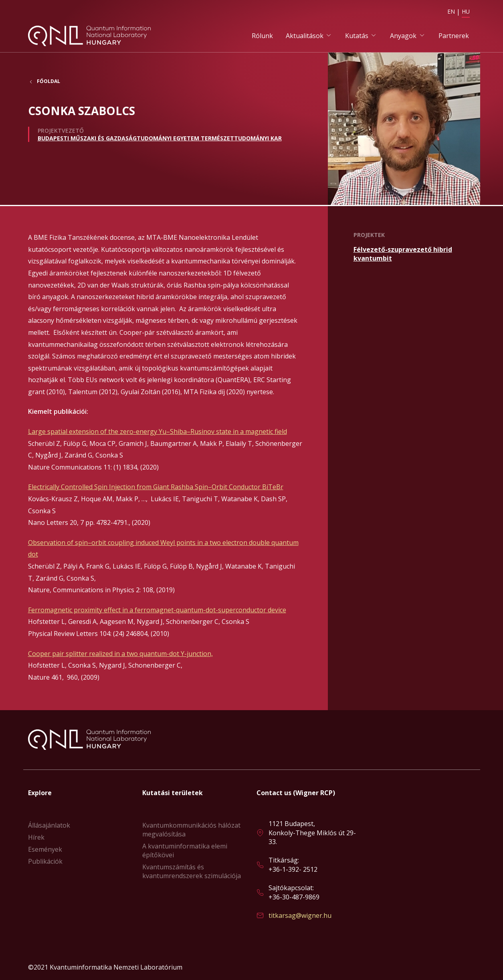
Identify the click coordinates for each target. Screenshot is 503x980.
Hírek (36, 837)
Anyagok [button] (403, 36)
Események (45, 849)
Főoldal (48, 84)
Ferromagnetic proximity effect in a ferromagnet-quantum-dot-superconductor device (157, 611)
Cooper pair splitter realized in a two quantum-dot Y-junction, (120, 654)
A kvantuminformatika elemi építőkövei (185, 850)
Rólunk (262, 36)
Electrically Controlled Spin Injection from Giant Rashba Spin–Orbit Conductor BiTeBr (156, 488)
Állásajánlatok (49, 825)
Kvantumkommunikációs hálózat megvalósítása (191, 830)
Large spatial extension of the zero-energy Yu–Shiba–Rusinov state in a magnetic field (158, 433)
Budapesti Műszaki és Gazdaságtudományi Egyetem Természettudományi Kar (160, 140)
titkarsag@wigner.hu (300, 915)
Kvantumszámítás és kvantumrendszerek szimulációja (192, 871)
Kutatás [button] (357, 36)
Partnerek (454, 36)
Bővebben (414, 255)
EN (451, 11)
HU (466, 11)
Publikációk (45, 861)
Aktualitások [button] (305, 36)
